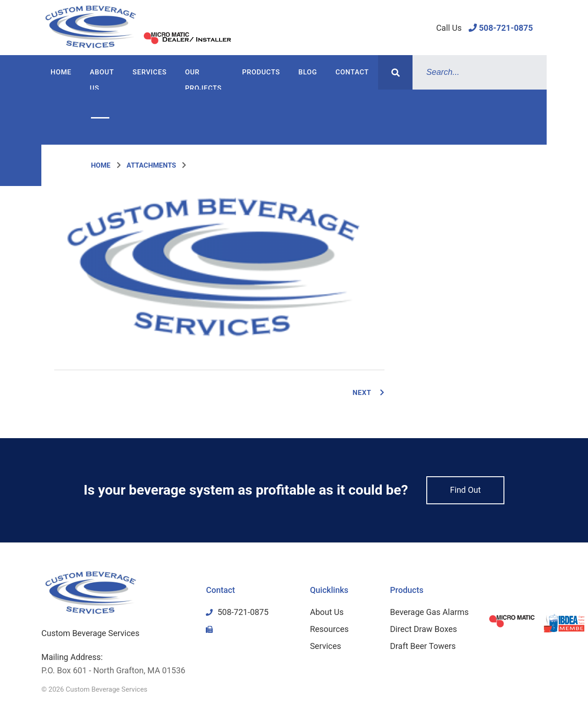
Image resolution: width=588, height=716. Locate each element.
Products (261, 72)
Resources (329, 629)
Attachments (152, 165)
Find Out (466, 490)
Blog (308, 72)
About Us (102, 79)
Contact (352, 72)
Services (150, 72)
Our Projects (204, 79)
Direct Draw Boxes (424, 629)
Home (61, 72)
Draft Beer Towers (423, 646)
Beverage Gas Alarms (429, 612)
